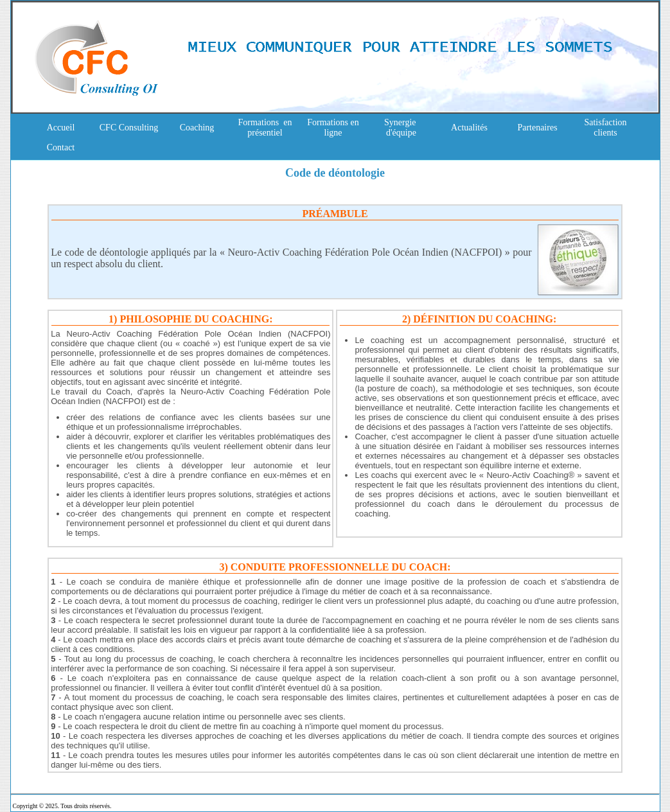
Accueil (61, 128)
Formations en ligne (333, 128)
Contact (61, 147)
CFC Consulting (129, 128)
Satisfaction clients (605, 128)
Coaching (197, 128)
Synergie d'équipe (401, 128)
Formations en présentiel (265, 128)
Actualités (469, 128)
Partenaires (537, 128)
